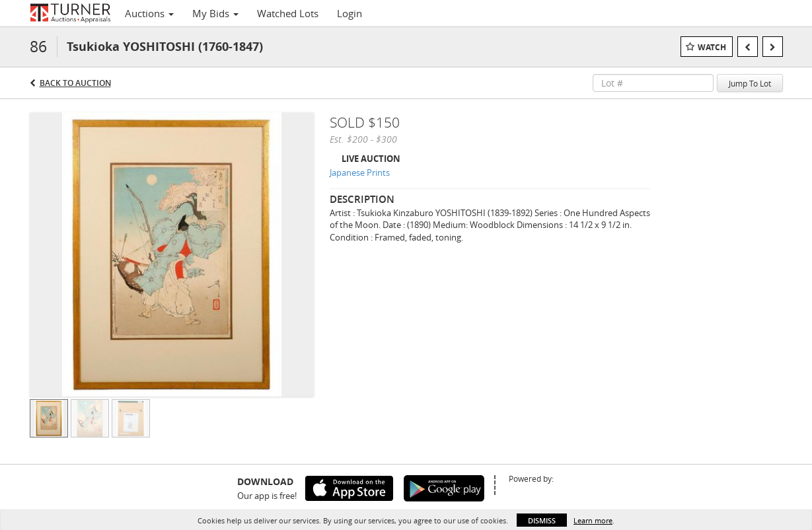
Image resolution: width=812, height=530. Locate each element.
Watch (712, 47)
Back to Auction (75, 83)
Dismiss (542, 520)
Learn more (593, 520)
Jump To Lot (750, 83)
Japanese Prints (360, 172)
